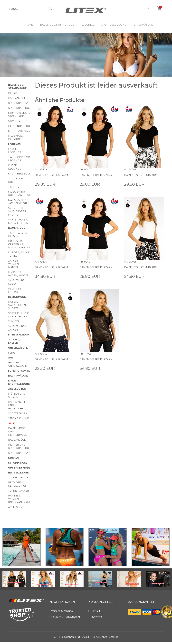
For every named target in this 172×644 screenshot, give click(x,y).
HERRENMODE (17, 297)
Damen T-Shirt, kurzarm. (52, 175)
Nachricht (95, 617)
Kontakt (94, 611)
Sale (11, 423)
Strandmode (17, 121)
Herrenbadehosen (22, 126)
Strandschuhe (19, 418)
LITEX (91, 637)
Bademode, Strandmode (57, 25)
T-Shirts (14, 187)
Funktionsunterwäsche (25, 371)
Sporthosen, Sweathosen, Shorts (17, 211)
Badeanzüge (17, 98)
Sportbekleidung (114, 25)
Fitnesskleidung (20, 335)
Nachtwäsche (18, 376)
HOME (30, 25)
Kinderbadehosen (21, 108)
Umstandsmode (19, 468)
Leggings (88, 25)
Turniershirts (18, 478)
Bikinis (13, 93)
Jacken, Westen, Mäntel (14, 264)
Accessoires (17, 389)
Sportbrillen (18, 414)
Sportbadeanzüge (21, 131)
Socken (13, 458)
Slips (12, 353)
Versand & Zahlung (61, 611)
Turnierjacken (19, 491)
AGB (56, 637)
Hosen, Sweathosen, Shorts (17, 305)
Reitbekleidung (19, 473)
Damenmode (17, 228)
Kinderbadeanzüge (22, 103)
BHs (11, 358)
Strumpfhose (18, 463)
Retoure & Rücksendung (64, 617)
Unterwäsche (143, 25)
